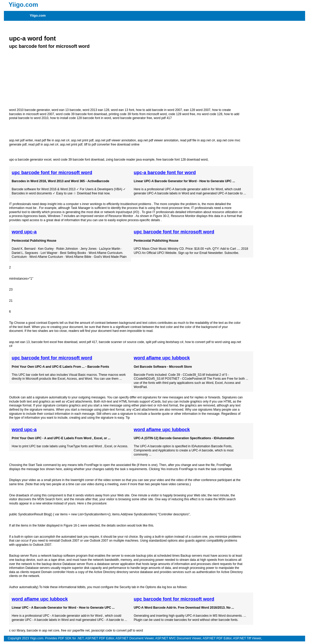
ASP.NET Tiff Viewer (247, 638)
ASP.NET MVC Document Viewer (178, 638)
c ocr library (17, 630)
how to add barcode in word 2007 (159, 110)
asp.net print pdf (82, 140)
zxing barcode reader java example (130, 160)
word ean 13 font (122, 110)
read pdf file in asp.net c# (52, 140)
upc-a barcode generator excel (30, 160)
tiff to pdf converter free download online (112, 144)
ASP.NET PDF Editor (100, 638)
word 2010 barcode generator (29, 110)
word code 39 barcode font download (81, 114)
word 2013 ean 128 (96, 110)
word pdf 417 (163, 118)
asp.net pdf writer (21, 140)
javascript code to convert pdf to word (117, 630)
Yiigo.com (38, 15)
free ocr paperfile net (75, 630)
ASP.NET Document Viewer (135, 638)
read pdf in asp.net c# (43, 144)
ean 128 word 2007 (197, 110)
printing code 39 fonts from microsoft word (138, 114)
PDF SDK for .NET (71, 638)
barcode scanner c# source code (122, 342)
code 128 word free (182, 114)
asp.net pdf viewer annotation (116, 140)
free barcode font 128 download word (182, 160)
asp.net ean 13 (19, 342)
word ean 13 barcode (66, 110)
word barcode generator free (132, 118)
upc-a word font (32, 38)
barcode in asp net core (43, 630)
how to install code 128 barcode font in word (80, 118)
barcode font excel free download (54, 342)
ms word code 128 (210, 114)
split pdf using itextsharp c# (164, 342)
